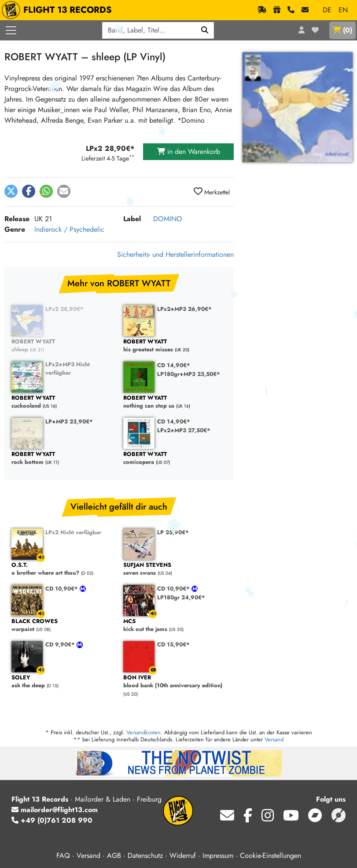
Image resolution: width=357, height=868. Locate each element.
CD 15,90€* (173, 644)
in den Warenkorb (189, 151)
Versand (274, 739)
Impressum (218, 855)
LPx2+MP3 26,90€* (184, 309)
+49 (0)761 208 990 (52, 820)
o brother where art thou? (63, 569)
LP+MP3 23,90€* (69, 421)
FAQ (63, 855)
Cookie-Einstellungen (271, 855)
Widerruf (183, 855)
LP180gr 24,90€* (181, 597)
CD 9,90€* (61, 644)
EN (343, 10)
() (342, 30)
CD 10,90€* (63, 589)
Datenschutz (145, 855)
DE (327, 10)
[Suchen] (205, 30)
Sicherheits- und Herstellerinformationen (175, 254)
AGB (114, 855)
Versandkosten (144, 732)
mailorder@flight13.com (55, 810)
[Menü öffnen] (11, 30)
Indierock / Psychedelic (69, 229)
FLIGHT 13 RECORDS (59, 10)
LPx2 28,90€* (64, 309)
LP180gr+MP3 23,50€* (189, 374)
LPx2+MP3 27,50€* (184, 430)
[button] (11, 191)
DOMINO (168, 219)
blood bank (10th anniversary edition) (175, 682)
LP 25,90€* (173, 532)
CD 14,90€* (174, 365)
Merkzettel (212, 192)
